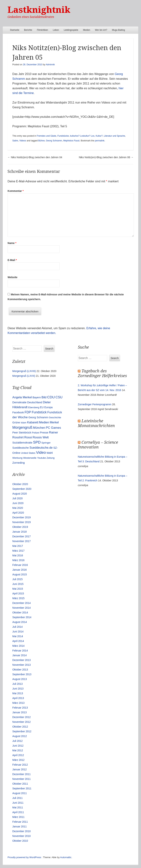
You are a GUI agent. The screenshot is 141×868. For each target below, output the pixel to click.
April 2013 (18, 698)
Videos (23, 141)
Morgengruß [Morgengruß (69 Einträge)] (22, 427)
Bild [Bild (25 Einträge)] (44, 397)
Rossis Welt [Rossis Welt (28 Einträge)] (41, 437)
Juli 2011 (17, 798)
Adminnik (50, 65)
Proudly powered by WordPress (24, 857)
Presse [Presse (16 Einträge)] (44, 433)
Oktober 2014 (20, 613)
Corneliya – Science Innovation (98, 445)
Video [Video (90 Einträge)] (41, 452)
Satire (15, 141)
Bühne (42, 141)
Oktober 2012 (20, 727)
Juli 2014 (17, 627)
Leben (56, 30)
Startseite (15, 30)
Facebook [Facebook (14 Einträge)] (18, 412)
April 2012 (18, 755)
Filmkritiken (43, 30)
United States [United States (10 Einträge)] (28, 453)
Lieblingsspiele (71, 30)
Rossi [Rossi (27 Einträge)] (28, 437)
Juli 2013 (17, 684)
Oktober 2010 (20, 841)
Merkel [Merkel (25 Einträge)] (54, 422)
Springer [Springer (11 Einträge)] (46, 443)
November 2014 (21, 608)
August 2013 (20, 679)
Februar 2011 (20, 822)
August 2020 (20, 494)
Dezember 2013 (21, 660)
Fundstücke (63, 136)
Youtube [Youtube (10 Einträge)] (41, 458)
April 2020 (18, 513)
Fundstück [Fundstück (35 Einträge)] (39, 412)
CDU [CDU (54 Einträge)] (51, 397)
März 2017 (18, 551)
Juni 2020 (18, 503)
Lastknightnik (39, 10)
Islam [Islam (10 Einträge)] (24, 423)
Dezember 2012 (21, 717)
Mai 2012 (18, 750)
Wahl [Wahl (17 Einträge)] (50, 453)
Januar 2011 (19, 826)
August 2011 (20, 793)
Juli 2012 (17, 741)
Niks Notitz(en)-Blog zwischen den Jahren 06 (106, 157)
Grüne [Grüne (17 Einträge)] (16, 422)
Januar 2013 (19, 712)
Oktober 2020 (20, 484)
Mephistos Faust (71, 141)
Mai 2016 (18, 555)
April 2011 (18, 812)
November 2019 (21, 522)
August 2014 (20, 622)
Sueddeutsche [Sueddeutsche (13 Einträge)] (20, 448)
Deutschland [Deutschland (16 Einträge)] (35, 402)
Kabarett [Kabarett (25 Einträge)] (33, 422)
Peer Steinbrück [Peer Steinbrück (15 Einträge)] (22, 433)
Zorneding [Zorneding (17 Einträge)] (18, 463)
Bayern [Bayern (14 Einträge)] (37, 397)
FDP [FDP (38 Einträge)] (28, 412)
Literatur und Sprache (114, 136)
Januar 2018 (19, 532)
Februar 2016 (20, 565)
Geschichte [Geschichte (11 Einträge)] (55, 417)
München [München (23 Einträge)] (39, 428)
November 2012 (21, 722)
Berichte (28, 30)
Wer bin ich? (101, 30)
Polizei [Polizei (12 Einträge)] (36, 433)
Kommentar (16, 191)
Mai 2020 (18, 508)
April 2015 (18, 593)
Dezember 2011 (21, 774)
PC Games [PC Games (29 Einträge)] (53, 428)
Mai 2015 (18, 589)
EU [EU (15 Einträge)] (42, 407)
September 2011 (22, 788)
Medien (87, 30)
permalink (100, 141)
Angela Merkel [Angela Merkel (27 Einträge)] (22, 397)
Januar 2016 (19, 570)
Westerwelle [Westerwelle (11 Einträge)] (30, 458)
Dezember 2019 (21, 517)
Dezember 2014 (21, 603)
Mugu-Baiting (119, 30)
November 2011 (21, 779)
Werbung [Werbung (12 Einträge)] (17, 458)
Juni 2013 (18, 689)
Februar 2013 (20, 708)
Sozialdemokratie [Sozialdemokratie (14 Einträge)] (22, 443)
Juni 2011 (18, 803)
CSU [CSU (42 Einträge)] (59, 397)
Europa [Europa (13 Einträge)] (48, 407)
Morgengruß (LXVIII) (24, 371)
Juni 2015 (18, 584)
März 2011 (18, 817)
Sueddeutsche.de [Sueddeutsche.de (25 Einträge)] (41, 448)
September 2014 (22, 617)
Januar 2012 (19, 769)
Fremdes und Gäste (46, 136)
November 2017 (21, 541)
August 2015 (20, 574)
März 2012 (18, 760)
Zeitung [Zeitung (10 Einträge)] (51, 458)
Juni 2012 (18, 746)
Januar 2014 (19, 655)
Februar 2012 (20, 765)
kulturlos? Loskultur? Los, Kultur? (86, 136)
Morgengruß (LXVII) (24, 376)
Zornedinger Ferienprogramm (95, 404)
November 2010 (21, 836)
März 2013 (18, 703)
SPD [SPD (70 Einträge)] (37, 442)
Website (12, 277)
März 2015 (18, 598)
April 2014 (18, 641)
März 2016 (18, 560)
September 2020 (22, 489)
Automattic (66, 857)
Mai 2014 (18, 636)
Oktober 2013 (20, 670)
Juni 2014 (18, 632)
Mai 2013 (18, 693)
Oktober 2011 (20, 784)
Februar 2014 (20, 651)
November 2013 (21, 665)
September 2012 (22, 731)
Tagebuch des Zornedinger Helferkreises (102, 373)
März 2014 (18, 646)
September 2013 (22, 674)
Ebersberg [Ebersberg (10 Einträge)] (34, 407)
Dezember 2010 (21, 831)
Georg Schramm (54, 141)
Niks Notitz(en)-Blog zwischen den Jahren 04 (35, 157)
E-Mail (12, 260)
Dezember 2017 (21, 536)
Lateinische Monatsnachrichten (96, 423)
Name (12, 243)
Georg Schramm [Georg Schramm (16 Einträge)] (38, 417)
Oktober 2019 (20, 527)
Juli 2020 (17, 498)
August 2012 (20, 736)
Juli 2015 (17, 579)
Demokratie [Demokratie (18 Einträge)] (19, 402)
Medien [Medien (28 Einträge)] (44, 422)
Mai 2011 (18, 807)
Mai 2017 (18, 546)
